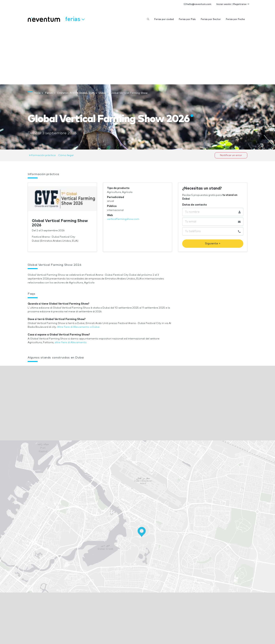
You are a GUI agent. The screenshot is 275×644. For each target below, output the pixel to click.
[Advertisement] (137, 55)
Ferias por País (187, 19)
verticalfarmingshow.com (123, 219)
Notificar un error (231, 155)
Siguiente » (213, 243)
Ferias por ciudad (164, 19)
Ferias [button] (75, 19)
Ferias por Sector (211, 19)
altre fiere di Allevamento (71, 342)
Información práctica (42, 155)
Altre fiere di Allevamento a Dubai (78, 327)
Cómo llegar (66, 155)
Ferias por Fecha (235, 19)
